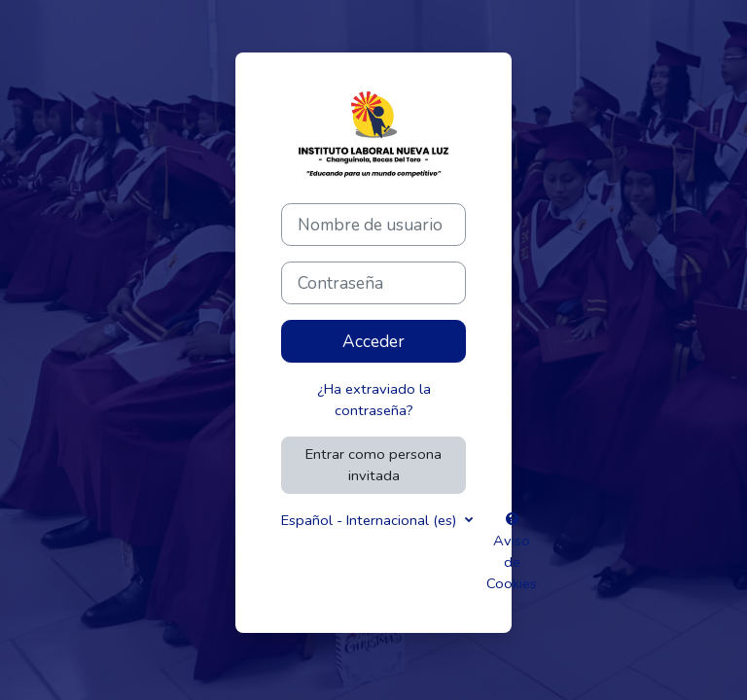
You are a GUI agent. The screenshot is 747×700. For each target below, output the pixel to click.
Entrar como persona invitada (373, 465)
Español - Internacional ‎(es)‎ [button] (371, 520)
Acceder (373, 341)
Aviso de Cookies (512, 553)
